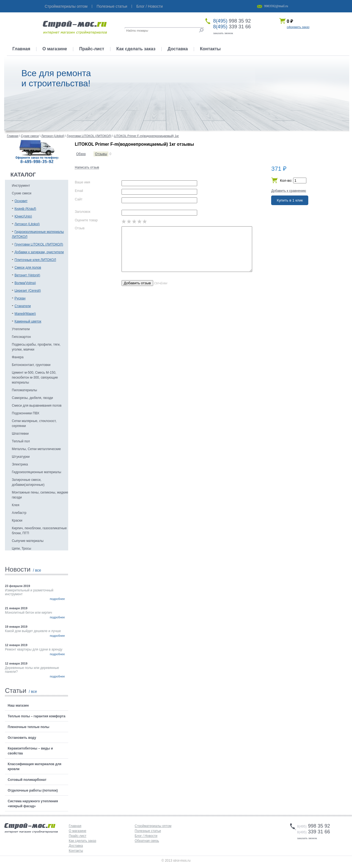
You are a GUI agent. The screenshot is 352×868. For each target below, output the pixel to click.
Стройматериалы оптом (66, 6)
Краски (17, 520)
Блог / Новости (150, 6)
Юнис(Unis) (23, 216)
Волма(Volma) (25, 283)
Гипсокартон (21, 337)
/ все (37, 570)
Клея (16, 505)
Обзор (81, 154)
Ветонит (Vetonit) (27, 275)
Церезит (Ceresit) (28, 291)
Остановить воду (22, 738)
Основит (21, 201)
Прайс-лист (92, 49)
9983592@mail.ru (276, 6)
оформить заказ (298, 27)
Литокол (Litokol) (27, 224)
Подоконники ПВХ (26, 413)
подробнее (57, 599)
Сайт (79, 199)
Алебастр (19, 513)
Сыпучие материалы (28, 541)
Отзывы (101, 154)
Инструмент (21, 186)
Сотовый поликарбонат (27, 780)
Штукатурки (21, 457)
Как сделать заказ (136, 49)
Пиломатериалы (24, 390)
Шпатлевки (20, 434)
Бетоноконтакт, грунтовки (31, 365)
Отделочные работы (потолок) (33, 790)
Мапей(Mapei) (25, 314)
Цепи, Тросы (21, 549)
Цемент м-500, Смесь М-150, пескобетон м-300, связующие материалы (35, 377)
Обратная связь (147, 841)
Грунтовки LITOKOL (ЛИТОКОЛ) (39, 244)
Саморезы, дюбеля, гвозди (32, 398)
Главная (21, 49)
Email (79, 191)
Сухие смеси (22, 193)
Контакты (210, 49)
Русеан (20, 298)
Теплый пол (21, 441)
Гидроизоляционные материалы (36, 472)
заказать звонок (223, 33)
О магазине (55, 49)
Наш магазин (18, 706)
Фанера (18, 357)
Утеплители (21, 329)
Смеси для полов (28, 268)
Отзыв (80, 228)
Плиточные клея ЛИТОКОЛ (35, 260)
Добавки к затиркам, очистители (39, 252)
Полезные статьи (112, 6)
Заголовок (82, 212)
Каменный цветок (28, 321)
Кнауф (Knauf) (25, 209)
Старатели (23, 306)
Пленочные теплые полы (28, 727)
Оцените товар (86, 220)
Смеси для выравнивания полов (37, 406)
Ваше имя (82, 182)
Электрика (20, 464)
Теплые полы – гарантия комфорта (37, 716)
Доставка (178, 49)
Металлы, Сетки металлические (36, 449)
